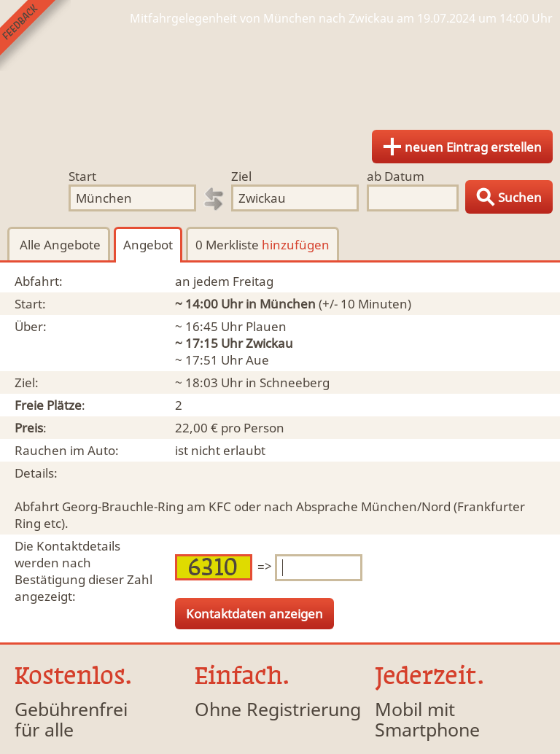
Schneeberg (295, 382)
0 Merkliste (262, 245)
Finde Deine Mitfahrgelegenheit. (280, 73)
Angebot (148, 245)
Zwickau (269, 343)
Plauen (266, 326)
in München (281, 304)
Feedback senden (35, 35)
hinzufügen (296, 245)
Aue (257, 360)
